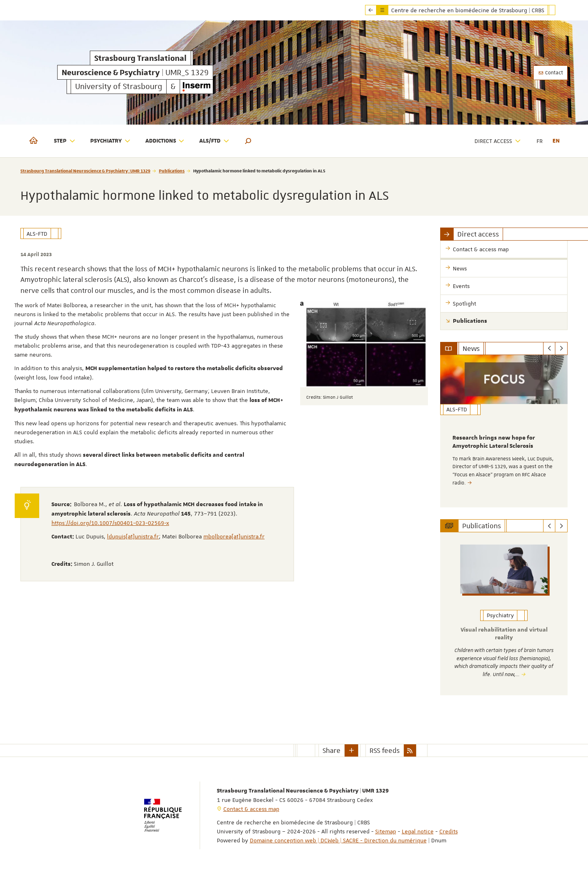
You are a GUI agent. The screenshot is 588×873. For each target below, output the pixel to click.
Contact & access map (251, 808)
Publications (172, 171)
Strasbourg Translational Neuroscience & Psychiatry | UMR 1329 (85, 171)
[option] (504, 431)
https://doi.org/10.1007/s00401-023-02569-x (110, 523)
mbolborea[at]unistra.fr (234, 536)
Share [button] (332, 750)
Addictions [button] (165, 141)
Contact (550, 73)
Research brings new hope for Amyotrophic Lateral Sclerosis (494, 442)
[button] (248, 141)
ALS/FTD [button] (214, 141)
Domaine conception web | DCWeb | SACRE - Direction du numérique (338, 840)
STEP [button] (65, 141)
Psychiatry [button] (110, 141)
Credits (449, 831)
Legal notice (418, 831)
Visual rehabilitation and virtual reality (504, 634)
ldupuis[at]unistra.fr (133, 536)
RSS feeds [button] (385, 750)
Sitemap (386, 831)
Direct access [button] (498, 141)
